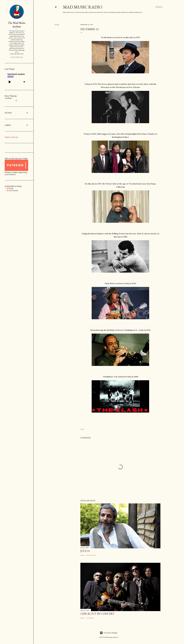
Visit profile (17, 57)
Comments (12, 191)
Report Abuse (11, 137)
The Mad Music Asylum (17, 25)
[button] (10, 82)
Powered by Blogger (109, 633)
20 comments (91, 555)
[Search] (159, 7)
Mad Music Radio (83, 7)
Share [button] (57, 25)
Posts (10, 188)
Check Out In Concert (97, 614)
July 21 (85, 551)
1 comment (90, 618)
